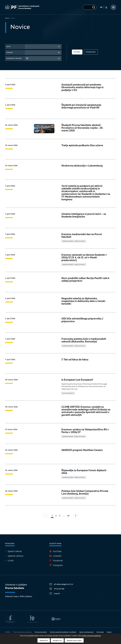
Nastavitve (44, 641)
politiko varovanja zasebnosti (91, 636)
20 (68, 516)
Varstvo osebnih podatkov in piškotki (63, 632)
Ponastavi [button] (91, 52)
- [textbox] (26, 47)
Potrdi (77, 52)
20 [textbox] (27, 58)
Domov (7, 18)
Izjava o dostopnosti (86, 632)
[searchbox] (27, 52)
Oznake (10, 53)
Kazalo (109, 632)
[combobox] (43, 47)
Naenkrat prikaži (14, 59)
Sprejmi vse (57, 641)
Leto (8, 47)
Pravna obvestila (41, 632)
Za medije (100, 632)
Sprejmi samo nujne (74, 641)
